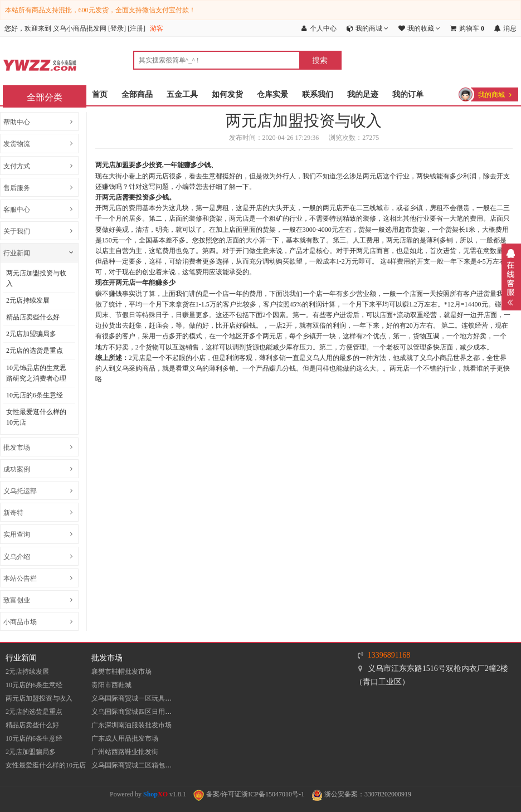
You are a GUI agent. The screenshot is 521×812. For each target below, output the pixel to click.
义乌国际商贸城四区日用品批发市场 (145, 712)
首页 (100, 94)
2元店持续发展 (28, 300)
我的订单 (408, 94)
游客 (157, 28)
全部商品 (137, 94)
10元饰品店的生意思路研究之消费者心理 (36, 373)
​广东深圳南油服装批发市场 (132, 725)
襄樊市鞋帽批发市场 (121, 672)
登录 (117, 28)
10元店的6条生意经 (35, 395)
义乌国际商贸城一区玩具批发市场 (142, 698)
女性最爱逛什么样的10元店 (36, 417)
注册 (137, 28)
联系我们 (318, 94)
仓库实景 (272, 94)
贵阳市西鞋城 (111, 685)
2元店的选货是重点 (35, 351)
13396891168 (389, 655)
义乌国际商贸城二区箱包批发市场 (142, 765)
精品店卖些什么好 (33, 317)
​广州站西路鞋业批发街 (125, 752)
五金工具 (182, 94)
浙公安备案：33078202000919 (361, 794)
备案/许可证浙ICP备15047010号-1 (249, 794)
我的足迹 (363, 94)
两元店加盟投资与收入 (36, 278)
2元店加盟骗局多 (31, 334)
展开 (511, 277)
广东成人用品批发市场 (125, 738)
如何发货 (227, 94)
